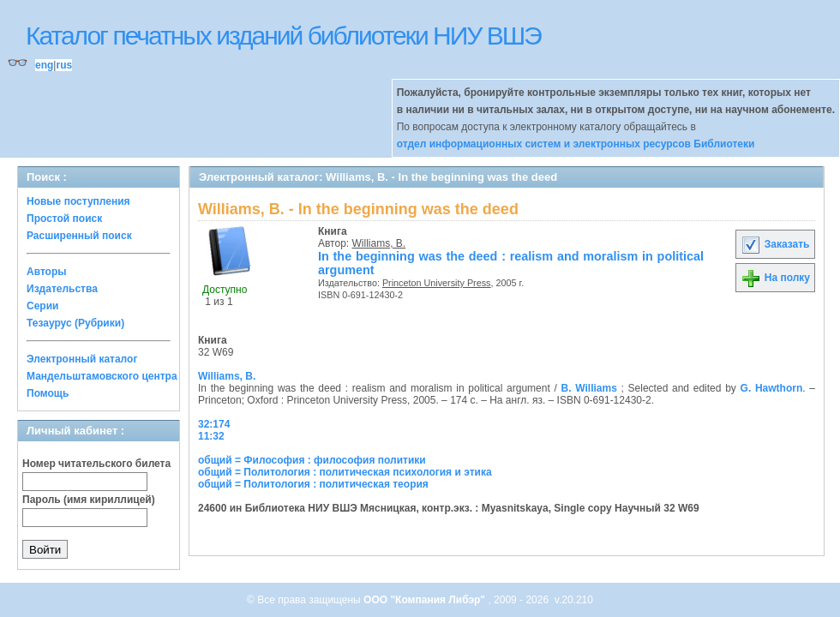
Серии (42, 306)
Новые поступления (78, 201)
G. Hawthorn (772, 388)
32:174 (214, 424)
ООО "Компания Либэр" (426, 600)
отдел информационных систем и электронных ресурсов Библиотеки (576, 144)
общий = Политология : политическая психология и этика (345, 472)
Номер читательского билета (96, 464)
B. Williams (589, 388)
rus (64, 65)
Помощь (48, 393)
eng (44, 65)
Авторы (47, 272)
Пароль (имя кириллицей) (89, 500)
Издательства (62, 289)
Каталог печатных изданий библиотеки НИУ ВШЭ (283, 36)
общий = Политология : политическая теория (313, 484)
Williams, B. (379, 243)
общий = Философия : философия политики (312, 460)
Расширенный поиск (79, 236)
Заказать (775, 244)
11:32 (211, 436)
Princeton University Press (437, 283)
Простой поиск (64, 219)
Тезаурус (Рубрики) (75, 323)
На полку (775, 278)
